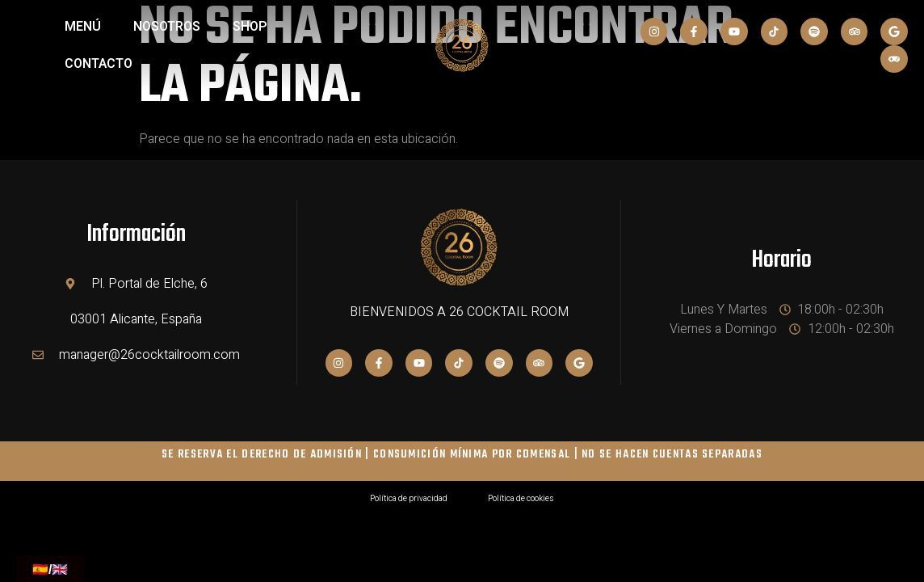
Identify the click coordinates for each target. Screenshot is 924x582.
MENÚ (83, 27)
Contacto (99, 64)
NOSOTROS (167, 27)
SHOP (250, 27)
